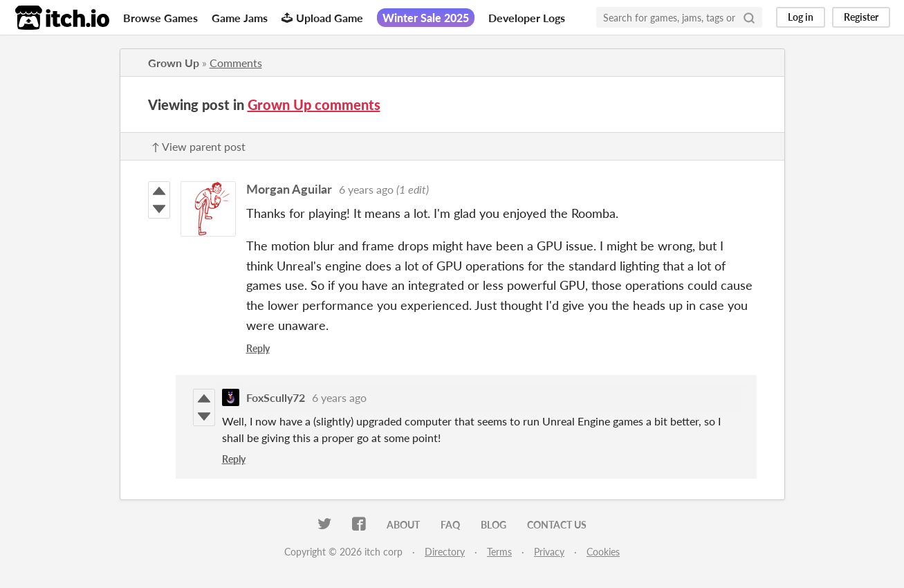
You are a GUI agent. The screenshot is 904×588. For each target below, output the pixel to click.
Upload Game (322, 18)
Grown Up (174, 63)
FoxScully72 (276, 397)
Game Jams (240, 18)
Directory (445, 552)
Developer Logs (527, 18)
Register (861, 17)
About (403, 525)
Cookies (603, 552)
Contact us (557, 525)
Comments (236, 63)
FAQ (450, 525)
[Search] (749, 17)
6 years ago (366, 189)
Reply (258, 348)
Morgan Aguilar (289, 189)
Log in (801, 17)
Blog (493, 525)
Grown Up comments (314, 104)
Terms (499, 552)
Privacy (549, 552)
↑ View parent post (199, 146)
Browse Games (160, 18)
